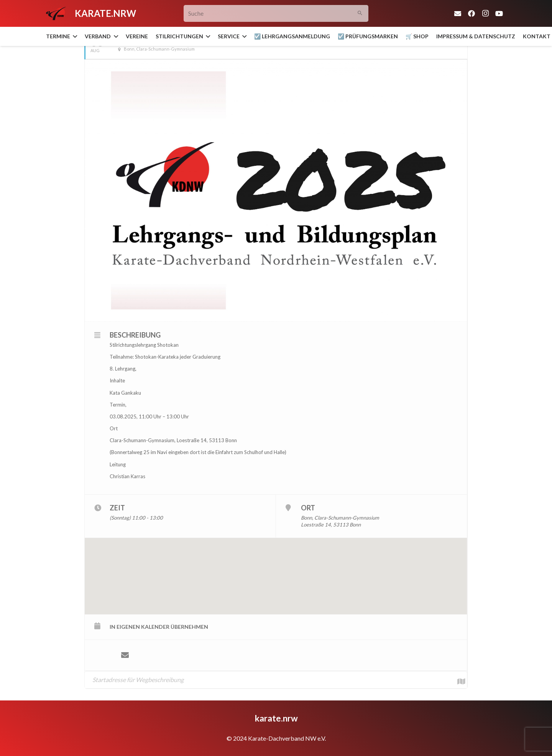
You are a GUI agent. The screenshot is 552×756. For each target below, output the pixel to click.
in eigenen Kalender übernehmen (159, 627)
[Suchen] (360, 14)
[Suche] (276, 14)
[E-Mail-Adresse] (458, 13)
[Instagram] (485, 13)
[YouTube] (499, 13)
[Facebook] (472, 13)
